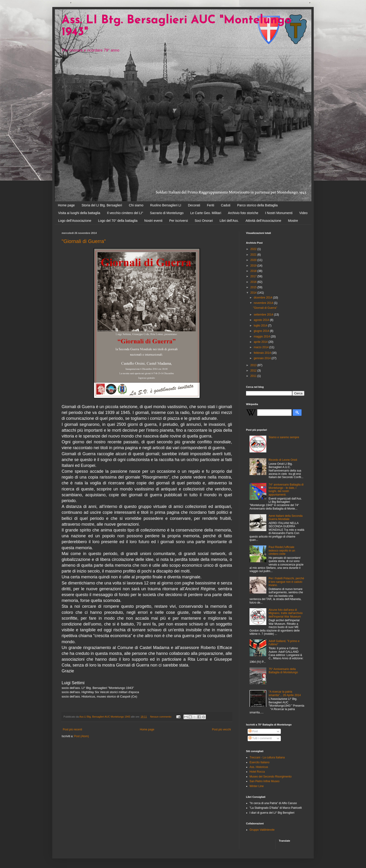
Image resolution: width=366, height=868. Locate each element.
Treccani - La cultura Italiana (267, 757)
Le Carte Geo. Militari (206, 213)
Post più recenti (72, 729)
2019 (254, 266)
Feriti (210, 205)
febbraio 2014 (263, 353)
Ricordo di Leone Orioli (283, 460)
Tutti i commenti (260, 738)
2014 (254, 293)
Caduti (226, 205)
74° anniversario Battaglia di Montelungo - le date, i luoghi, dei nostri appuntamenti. (286, 490)
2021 (254, 255)
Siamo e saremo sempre (284, 437)
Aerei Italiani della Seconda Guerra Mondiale (286, 517)
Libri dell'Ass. (229, 221)
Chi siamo (136, 205)
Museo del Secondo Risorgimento (271, 777)
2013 (254, 365)
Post (253, 731)
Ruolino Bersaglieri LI (166, 205)
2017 (254, 276)
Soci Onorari (204, 221)
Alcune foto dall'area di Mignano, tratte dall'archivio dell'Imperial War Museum (286, 613)
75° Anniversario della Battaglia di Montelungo (283, 671)
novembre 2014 (264, 303)
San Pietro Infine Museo (264, 781)
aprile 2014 (261, 342)
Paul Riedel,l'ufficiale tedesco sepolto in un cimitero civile (282, 550)
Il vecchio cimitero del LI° (125, 213)
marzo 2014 (262, 347)
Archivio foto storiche (243, 213)
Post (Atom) (81, 736)
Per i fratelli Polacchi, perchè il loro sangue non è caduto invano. (286, 582)
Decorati (194, 205)
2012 (254, 371)
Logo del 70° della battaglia (118, 221)
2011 (254, 376)
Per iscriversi (179, 221)
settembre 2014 (264, 315)
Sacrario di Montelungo (167, 213)
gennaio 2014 (263, 358)
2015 (254, 287)
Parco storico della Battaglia (257, 205)
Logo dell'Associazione (75, 221)
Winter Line (257, 786)
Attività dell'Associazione (263, 221)
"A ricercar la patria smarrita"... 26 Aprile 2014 (285, 693)
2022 (254, 249)
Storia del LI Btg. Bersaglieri (102, 205)
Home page (66, 205)
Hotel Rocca (257, 772)
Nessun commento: (161, 717)
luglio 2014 (261, 326)
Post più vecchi (221, 729)
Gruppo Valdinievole (262, 830)
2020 (254, 260)
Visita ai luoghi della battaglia (79, 213)
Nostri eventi (153, 221)
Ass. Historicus (259, 767)
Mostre (293, 221)
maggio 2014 (262, 337)
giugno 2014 (262, 331)
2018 (254, 271)
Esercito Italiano (259, 762)
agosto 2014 (262, 320)
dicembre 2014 (263, 298)
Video (303, 213)
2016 (254, 282)
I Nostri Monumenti (279, 213)
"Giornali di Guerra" (84, 241)
